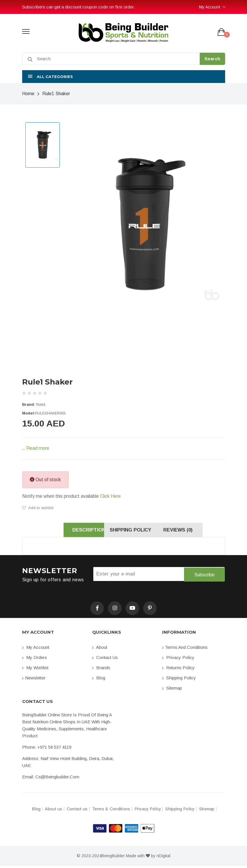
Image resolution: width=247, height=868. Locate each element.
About (100, 649)
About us (54, 811)
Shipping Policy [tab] (124, 531)
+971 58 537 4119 (54, 749)
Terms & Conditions (111, 811)
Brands (101, 670)
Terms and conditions (185, 649)
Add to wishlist (38, 508)
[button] (124, 77)
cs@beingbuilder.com (57, 779)
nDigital (163, 858)
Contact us (105, 659)
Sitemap (172, 690)
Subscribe (204, 576)
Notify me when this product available (71, 496)
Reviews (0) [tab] (185, 531)
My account (36, 649)
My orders (35, 659)
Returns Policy (178, 670)
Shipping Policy (179, 680)
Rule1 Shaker (56, 94)
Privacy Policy (178, 659)
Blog (99, 680)
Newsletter (34, 680)
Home (28, 94)
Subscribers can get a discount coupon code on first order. (78, 7)
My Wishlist (35, 670)
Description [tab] (62, 531)
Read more (38, 448)
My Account (210, 7)
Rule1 (41, 404)
